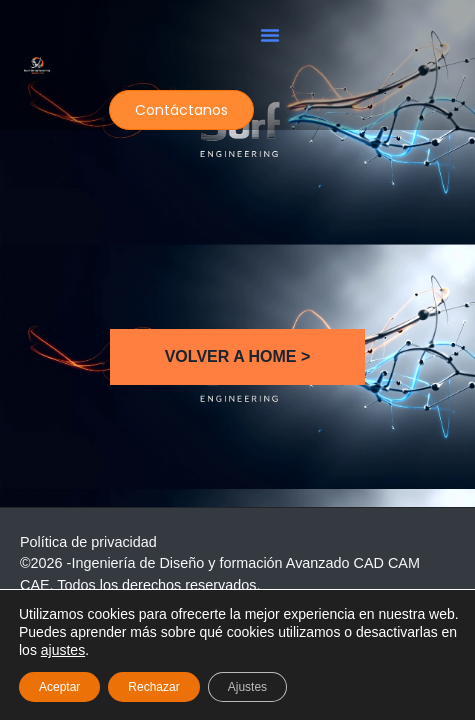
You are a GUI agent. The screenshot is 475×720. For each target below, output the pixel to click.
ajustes (63, 650)
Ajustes (247, 687)
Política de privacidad (88, 542)
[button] (270, 35)
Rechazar (153, 687)
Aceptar (59, 687)
